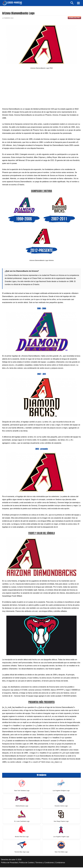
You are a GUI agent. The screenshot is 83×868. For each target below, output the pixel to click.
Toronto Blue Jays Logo (22, 853)
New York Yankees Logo (22, 791)
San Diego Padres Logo (61, 822)
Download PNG (74, 18)
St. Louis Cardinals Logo (22, 822)
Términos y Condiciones (45, 863)
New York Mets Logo (61, 853)
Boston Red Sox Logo (22, 837)
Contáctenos (60, 863)
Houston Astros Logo (61, 807)
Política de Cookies (27, 863)
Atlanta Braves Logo (22, 807)
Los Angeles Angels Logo (61, 837)
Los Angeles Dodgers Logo (61, 791)
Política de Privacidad (9, 863)
